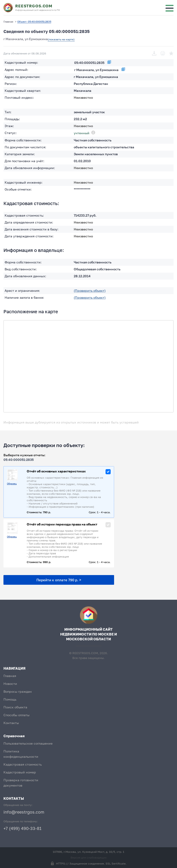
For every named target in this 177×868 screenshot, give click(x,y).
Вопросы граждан (18, 691)
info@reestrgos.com (24, 812)
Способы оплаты (16, 715)
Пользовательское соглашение (28, 743)
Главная (10, 676)
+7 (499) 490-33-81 (22, 828)
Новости (10, 684)
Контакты (11, 723)
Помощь (10, 699)
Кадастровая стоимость (23, 764)
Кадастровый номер (20, 772)
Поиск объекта (15, 707)
